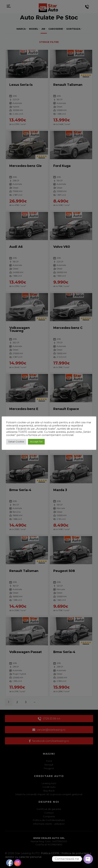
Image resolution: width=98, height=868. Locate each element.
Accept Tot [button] (36, 442)
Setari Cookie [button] (16, 442)
